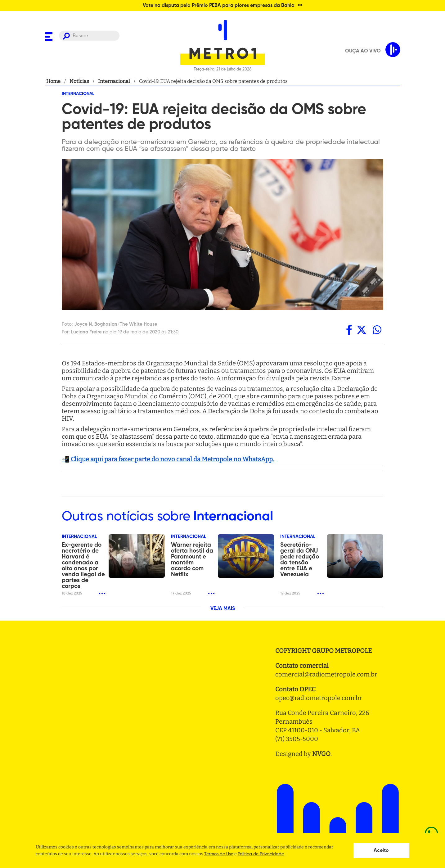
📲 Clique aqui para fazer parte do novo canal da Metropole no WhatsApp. (168, 459)
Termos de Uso (219, 854)
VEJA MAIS (223, 609)
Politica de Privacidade (261, 854)
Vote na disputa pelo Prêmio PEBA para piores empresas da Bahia (219, 6)
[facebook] (349, 330)
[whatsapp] (377, 330)
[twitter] (362, 330)
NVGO (321, 754)
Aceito (381, 851)
